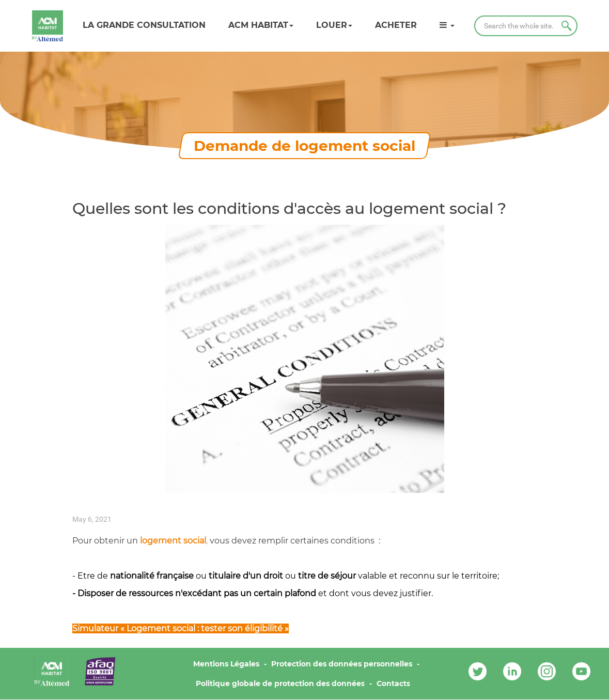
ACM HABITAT (261, 25)
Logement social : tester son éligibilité (205, 628)
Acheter (396, 25)
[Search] (526, 26)
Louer (334, 25)
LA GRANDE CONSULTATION (144, 25)
